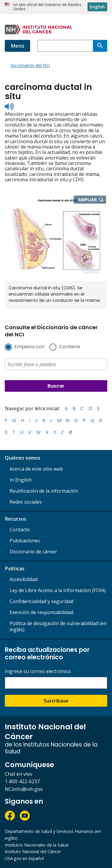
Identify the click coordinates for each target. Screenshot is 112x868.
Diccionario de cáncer (33, 552)
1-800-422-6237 (22, 781)
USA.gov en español (24, 858)
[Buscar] (100, 46)
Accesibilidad (24, 579)
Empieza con (29, 347)
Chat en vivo (19, 774)
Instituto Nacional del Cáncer (33, 851)
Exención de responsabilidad (41, 612)
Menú (17, 46)
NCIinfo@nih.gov (24, 789)
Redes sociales (26, 502)
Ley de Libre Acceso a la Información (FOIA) (58, 590)
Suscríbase (56, 701)
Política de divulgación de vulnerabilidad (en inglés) (58, 626)
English (97, 7)
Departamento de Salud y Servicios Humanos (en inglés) (53, 835)
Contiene (70, 347)
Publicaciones (25, 541)
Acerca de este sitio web (36, 469)
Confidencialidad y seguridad (42, 601)
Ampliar (92, 200)
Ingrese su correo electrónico (38, 671)
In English (21, 480)
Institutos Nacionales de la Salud (37, 845)
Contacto (20, 530)
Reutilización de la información (44, 491)
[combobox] (65, 46)
